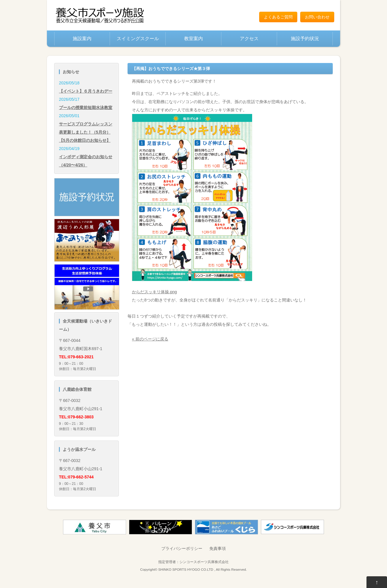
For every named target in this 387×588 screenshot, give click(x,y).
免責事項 (218, 548)
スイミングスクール (138, 39)
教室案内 (193, 39)
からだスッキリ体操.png (154, 292)
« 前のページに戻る (150, 339)
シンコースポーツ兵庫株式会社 (204, 562)
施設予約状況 (305, 39)
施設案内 (82, 39)
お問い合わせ (317, 17)
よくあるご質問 (278, 17)
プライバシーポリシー (182, 548)
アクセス (249, 39)
